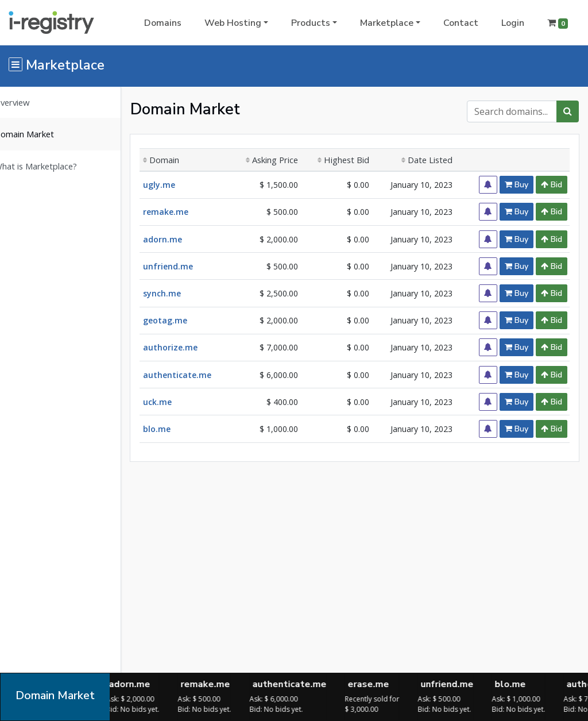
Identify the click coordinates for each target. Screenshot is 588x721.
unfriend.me (185, 266)
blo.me (174, 429)
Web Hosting (233, 23)
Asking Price (283, 160)
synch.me (179, 293)
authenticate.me (194, 375)
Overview (29, 102)
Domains (163, 23)
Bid (552, 185)
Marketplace (387, 23)
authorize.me (187, 347)
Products (311, 23)
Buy (517, 185)
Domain (178, 160)
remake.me (183, 212)
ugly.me (176, 185)
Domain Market (41, 134)
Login (513, 23)
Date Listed (432, 160)
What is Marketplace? (53, 166)
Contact (461, 23)
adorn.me (180, 239)
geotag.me (182, 320)
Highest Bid (351, 160)
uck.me (175, 402)
